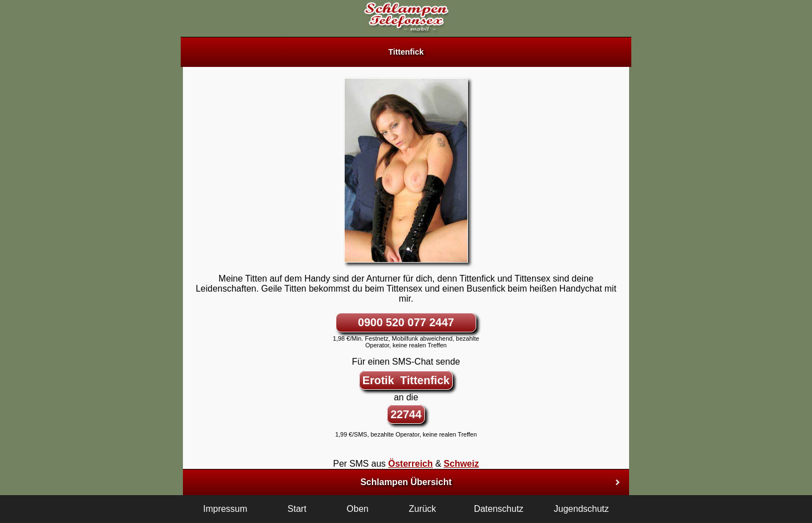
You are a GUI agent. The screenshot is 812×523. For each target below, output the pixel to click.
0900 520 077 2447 (406, 322)
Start (297, 509)
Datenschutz (499, 509)
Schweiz (461, 464)
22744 (406, 414)
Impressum (225, 509)
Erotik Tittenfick (406, 380)
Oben (358, 509)
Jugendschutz (581, 509)
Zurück (422, 509)
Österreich (410, 464)
